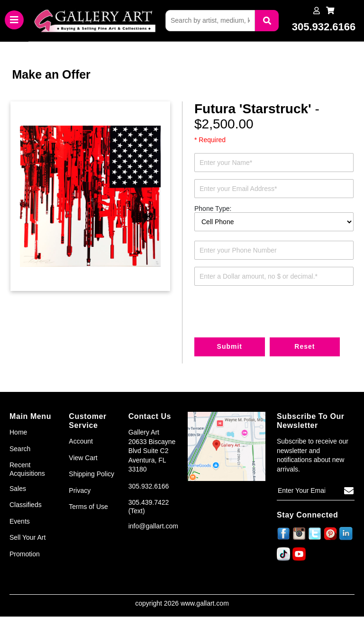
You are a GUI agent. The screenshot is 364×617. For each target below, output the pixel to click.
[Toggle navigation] (14, 20)
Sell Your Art (27, 538)
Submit (230, 347)
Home (18, 432)
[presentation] (266, 311)
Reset (305, 347)
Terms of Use (88, 507)
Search (20, 449)
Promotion (25, 554)
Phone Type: (213, 209)
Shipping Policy (91, 474)
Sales (18, 489)
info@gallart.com (153, 526)
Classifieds (26, 505)
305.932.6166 (149, 486)
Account (81, 441)
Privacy (80, 490)
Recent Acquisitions (27, 469)
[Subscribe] (349, 491)
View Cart (83, 458)
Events (20, 521)
